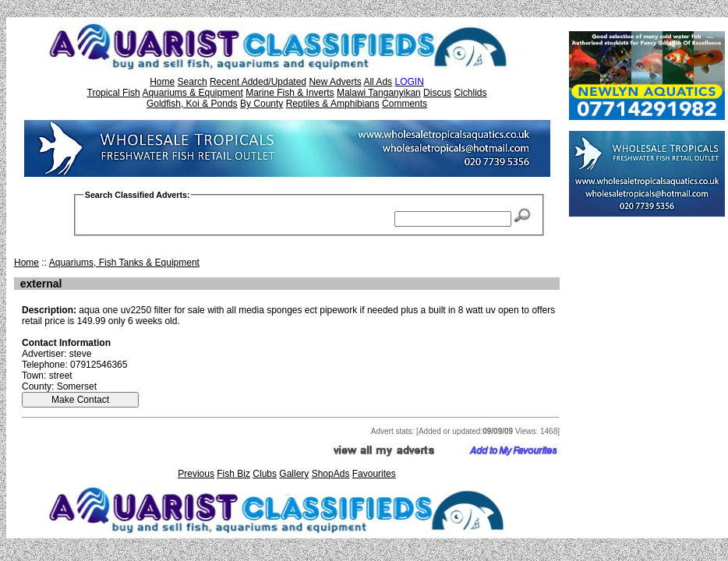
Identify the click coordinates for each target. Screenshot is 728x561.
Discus (437, 93)
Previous (196, 474)
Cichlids (470, 93)
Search (193, 82)
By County (262, 104)
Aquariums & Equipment (192, 93)
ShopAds (331, 474)
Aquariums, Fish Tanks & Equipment (124, 263)
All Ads (378, 82)
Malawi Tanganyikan (379, 93)
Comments (405, 104)
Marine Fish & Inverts (290, 93)
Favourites (374, 474)
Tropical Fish (114, 93)
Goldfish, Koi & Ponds (192, 104)
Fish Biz (233, 474)
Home (162, 82)
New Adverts (335, 82)
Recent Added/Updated (258, 82)
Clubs (265, 474)
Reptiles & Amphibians (333, 104)
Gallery (294, 474)
